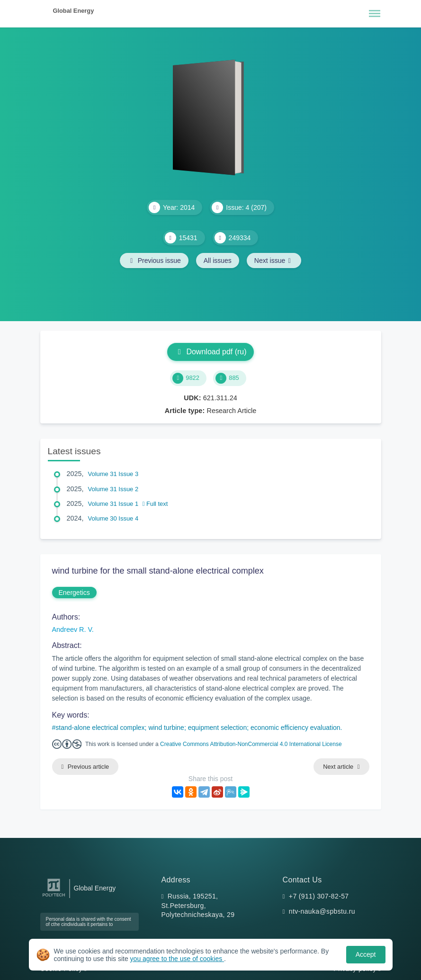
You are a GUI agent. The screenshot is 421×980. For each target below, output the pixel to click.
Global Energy (74, 11)
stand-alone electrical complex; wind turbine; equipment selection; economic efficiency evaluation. (199, 728)
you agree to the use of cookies (177, 959)
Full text (155, 504)
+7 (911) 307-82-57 (319, 896)
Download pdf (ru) (210, 352)
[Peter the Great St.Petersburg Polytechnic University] (54, 897)
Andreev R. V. (73, 629)
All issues (218, 261)
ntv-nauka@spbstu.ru (322, 911)
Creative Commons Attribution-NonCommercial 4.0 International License (251, 744)
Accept (366, 954)
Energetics (74, 593)
